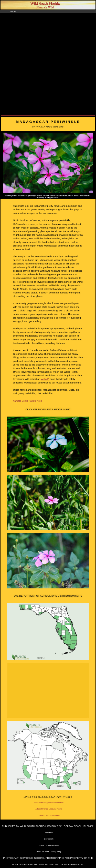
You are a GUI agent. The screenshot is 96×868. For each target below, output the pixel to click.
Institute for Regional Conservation (49, 803)
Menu (13, 12)
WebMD (45, 379)
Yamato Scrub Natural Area (28, 401)
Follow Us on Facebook (49, 845)
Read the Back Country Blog (49, 851)
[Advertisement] (48, 64)
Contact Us (49, 839)
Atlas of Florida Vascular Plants (49, 809)
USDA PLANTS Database (49, 815)
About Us (49, 833)
